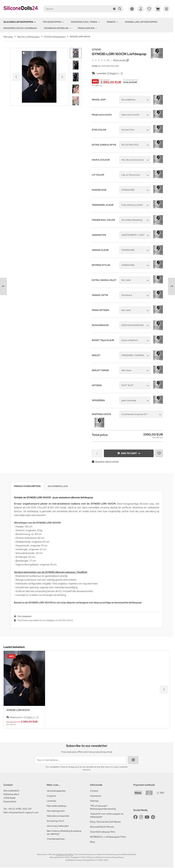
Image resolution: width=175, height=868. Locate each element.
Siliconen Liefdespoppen (20, 22)
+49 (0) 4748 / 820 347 (20, 809)
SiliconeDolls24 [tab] (58, 486)
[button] (76, 65)
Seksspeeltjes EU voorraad (20, 28)
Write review (119, 60)
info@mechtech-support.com (24, 812)
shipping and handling (64, 854)
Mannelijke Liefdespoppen (141, 22)
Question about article (105, 462)
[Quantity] (97, 453)
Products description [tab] (27, 486)
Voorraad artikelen (57, 28)
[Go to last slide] (76, 54)
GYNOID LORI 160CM (18, 710)
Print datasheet (24, 616)
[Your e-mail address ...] (81, 760)
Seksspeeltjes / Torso (85, 22)
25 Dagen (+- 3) (115, 73)
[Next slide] (76, 100)
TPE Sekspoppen (53, 22)
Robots (113, 22)
